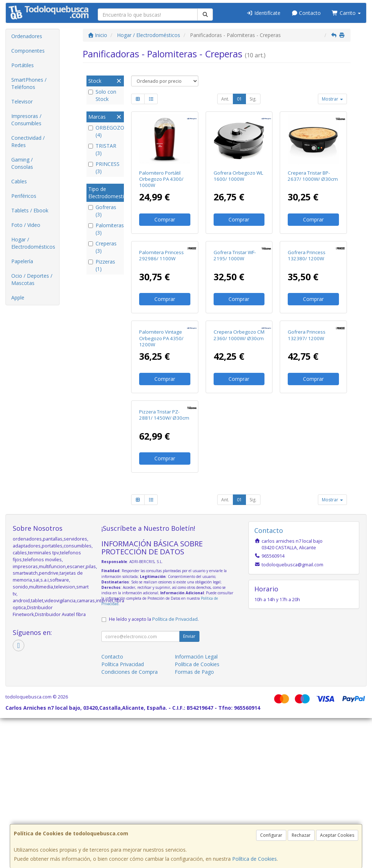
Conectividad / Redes (28, 141)
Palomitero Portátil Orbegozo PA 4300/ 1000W (161, 179)
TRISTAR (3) (102, 149)
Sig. (253, 99)
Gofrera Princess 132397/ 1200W (307, 435)
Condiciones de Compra (130, 822)
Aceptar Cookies (337, 835)
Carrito (346, 13)
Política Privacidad (123, 814)
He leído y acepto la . (154, 769)
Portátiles (23, 65)
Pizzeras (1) (102, 265)
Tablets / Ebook (30, 210)
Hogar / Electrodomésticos (33, 243)
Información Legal (196, 806)
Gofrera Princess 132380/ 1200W (307, 305)
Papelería (22, 261)
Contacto (306, 13)
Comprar (165, 219)
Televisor (22, 101)
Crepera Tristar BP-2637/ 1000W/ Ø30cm (313, 176)
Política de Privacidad (175, 769)
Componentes (28, 51)
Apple (18, 298)
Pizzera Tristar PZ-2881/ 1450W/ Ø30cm (164, 565)
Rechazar (301, 835)
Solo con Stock (102, 95)
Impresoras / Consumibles (26, 120)
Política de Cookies (254, 859)
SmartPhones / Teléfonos (29, 83)
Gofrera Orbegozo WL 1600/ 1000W (238, 176)
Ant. (225, 99)
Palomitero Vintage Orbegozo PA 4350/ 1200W (161, 438)
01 (239, 99)
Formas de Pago (194, 822)
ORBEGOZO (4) (105, 131)
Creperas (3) (102, 247)
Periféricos (24, 196)
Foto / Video (26, 225)
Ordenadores (27, 36)
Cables (19, 181)
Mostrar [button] (332, 99)
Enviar (189, 786)
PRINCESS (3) (104, 168)
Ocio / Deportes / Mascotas (32, 279)
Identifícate (263, 13)
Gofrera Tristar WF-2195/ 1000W (235, 305)
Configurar (271, 835)
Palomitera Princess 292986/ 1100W (161, 305)
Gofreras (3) (102, 211)
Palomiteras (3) (105, 229)
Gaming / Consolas (22, 163)
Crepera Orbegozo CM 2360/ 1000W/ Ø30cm (239, 435)
